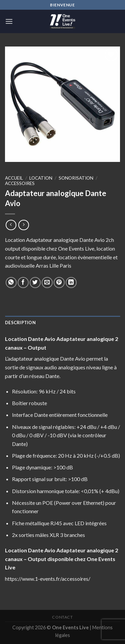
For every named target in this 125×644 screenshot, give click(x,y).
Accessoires (20, 183)
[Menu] (9, 21)
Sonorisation (76, 178)
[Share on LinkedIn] (71, 283)
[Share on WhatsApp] (11, 283)
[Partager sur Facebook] (23, 283)
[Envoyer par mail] (47, 283)
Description (20, 323)
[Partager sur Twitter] (35, 283)
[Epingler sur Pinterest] (59, 283)
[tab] (62, 323)
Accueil (14, 178)
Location (41, 178)
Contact (62, 617)
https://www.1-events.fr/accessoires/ (48, 579)
